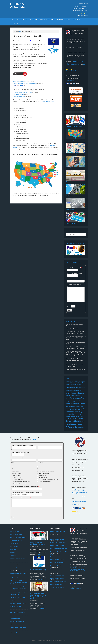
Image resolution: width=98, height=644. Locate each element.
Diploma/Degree (43, 477)
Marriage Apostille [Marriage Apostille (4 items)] (71, 402)
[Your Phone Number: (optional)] (72, 276)
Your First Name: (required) (74, 268)
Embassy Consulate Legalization (73, 154)
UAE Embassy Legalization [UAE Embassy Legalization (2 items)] (78, 415)
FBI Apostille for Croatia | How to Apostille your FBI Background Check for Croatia (19, 599)
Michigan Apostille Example (72, 329)
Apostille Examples (15, 531)
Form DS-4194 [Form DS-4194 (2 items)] (77, 397)
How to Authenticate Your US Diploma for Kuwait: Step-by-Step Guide (18, 623)
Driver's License (43, 475)
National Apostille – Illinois (57, 572)
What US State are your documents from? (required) (25, 487)
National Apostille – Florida (57, 566)
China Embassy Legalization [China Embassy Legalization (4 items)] (73, 387)
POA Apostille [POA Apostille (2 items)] (80, 403)
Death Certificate (43, 467)
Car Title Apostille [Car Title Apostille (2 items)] (80, 383)
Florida (68, 65)
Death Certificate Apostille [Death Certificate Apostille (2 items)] (74, 389)
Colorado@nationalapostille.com (58, 581)
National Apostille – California (57, 539)
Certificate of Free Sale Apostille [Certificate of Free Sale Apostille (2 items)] (71, 384)
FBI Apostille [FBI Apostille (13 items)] (75, 393)
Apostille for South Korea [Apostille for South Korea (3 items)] (72, 381)
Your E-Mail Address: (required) (76, 279)
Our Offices (69, 196)
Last (38, 450)
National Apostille (18, 5)
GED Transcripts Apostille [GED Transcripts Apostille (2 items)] (77, 399)
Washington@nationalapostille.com (59, 536)
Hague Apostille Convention (47, 101)
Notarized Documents (44, 473)
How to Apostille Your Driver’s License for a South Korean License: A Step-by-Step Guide (76, 338)
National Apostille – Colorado (57, 578)
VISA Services (69, 168)
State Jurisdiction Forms (19, 94)
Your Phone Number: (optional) (75, 273)
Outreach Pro (43, 640)
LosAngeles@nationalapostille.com (58, 542)
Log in (65, 640)
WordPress (60, 640)
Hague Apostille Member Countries (74, 126)
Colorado (79, 63)
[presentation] (22, 513)
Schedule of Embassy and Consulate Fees (22, 93)
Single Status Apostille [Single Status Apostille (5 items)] (76, 413)
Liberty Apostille (14, 546)
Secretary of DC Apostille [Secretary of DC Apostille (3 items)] (76, 410)
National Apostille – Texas (56, 585)
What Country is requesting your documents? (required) (26, 492)
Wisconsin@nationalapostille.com (24, 69)
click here (34, 439)
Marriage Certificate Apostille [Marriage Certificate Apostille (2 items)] (80, 402)
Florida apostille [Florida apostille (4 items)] (70, 397)
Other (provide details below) (20, 484)
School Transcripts (18, 477)
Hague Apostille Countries (16, 540)
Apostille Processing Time (82, 12)
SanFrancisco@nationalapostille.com (59, 549)
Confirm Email (40, 462)
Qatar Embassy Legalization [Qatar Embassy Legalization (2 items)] (71, 407)
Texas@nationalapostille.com (57, 588)
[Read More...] (40, 554)
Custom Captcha (72, 304)
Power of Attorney (18, 473)
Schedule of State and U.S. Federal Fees (22, 91)
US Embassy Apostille (15, 567)
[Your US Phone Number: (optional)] (18, 455)
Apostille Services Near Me (16, 534)
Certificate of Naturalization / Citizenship (48, 479)
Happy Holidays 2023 (15, 632)
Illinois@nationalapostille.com (57, 575)
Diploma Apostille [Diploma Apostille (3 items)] (74, 391)
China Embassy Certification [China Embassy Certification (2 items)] (79, 386)
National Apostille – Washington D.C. (59, 552)
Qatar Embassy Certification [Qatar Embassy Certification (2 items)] (81, 405)
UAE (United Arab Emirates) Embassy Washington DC (39, 544)
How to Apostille (14, 543)
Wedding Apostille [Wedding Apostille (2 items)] (81, 428)
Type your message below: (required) (74, 285)
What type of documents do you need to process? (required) (27, 465)
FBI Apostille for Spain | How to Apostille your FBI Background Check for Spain (19, 582)
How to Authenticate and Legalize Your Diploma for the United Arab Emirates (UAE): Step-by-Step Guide (75, 360)
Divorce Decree (42, 469)
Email (12, 462)
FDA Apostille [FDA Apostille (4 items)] (79, 395)
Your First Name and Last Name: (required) (23, 445)
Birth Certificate (17, 467)
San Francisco (73, 63)
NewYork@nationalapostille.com (58, 563)
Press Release (13, 555)
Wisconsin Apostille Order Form (20, 82)
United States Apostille (71, 140)
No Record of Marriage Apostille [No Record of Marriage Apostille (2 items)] (72, 403)
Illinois (71, 65)
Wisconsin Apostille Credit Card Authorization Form (25, 83)
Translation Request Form (19, 96)
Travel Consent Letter (18, 479)
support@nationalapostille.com (80, 10)
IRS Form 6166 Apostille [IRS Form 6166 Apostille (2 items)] (78, 400)
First (12, 450)
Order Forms (13, 549)
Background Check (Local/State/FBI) (47, 471)
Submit (70, 310)
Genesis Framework (53, 640)
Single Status (16, 471)
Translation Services (71, 223)
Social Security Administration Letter (22, 482)
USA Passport (17, 475)
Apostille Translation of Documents (18, 537)
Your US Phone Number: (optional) (20, 452)
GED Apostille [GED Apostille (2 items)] (82, 397)
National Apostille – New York (57, 560)
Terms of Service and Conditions (18, 558)
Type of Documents (70, 182)
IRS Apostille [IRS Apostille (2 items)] (72, 400)
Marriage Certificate (18, 469)
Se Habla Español (70, 80)
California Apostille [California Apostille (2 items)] (73, 383)
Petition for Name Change (45, 482)
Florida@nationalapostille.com (57, 569)
